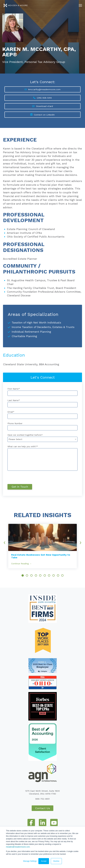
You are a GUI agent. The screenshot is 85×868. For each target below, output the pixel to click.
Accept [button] (44, 861)
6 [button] (45, 575)
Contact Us (42, 808)
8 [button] (54, 575)
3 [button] (31, 575)
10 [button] (62, 575)
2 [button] (27, 575)
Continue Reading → (21, 564)
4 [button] (36, 575)
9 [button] (58, 575)
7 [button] (49, 575)
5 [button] (40, 575)
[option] (42, 546)
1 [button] (23, 575)
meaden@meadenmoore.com (18, 847)
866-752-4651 (42, 799)
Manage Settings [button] (30, 861)
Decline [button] (56, 861)
